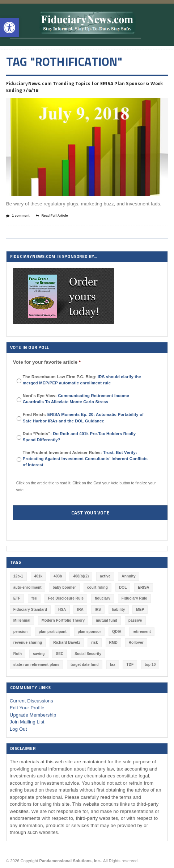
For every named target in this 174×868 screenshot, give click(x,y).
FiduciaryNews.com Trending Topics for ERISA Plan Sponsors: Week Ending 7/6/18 (84, 87)
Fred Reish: (83, 418)
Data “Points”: (79, 437)
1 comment (18, 216)
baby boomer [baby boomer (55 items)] (64, 587)
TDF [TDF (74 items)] (130, 665)
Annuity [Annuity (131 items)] (128, 576)
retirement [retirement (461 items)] (142, 632)
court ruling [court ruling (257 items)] (97, 587)
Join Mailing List (27, 722)
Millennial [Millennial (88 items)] (22, 620)
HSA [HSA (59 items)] (62, 610)
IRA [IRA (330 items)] (80, 610)
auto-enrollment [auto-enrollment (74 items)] (27, 587)
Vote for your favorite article (47, 362)
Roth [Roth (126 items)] (18, 654)
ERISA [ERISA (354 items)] (143, 587)
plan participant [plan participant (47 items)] (53, 632)
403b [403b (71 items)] (58, 576)
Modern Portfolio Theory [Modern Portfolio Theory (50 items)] (63, 620)
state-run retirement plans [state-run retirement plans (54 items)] (36, 665)
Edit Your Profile (27, 708)
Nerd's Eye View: (76, 399)
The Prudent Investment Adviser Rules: (85, 459)
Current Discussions (31, 701)
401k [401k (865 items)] (39, 576)
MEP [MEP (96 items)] (140, 610)
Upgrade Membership (33, 715)
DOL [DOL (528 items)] (123, 587)
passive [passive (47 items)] (135, 620)
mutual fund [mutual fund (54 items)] (107, 620)
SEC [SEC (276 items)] (60, 654)
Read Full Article (52, 216)
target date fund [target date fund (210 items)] (85, 665)
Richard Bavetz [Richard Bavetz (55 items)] (67, 642)
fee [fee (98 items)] (34, 598)
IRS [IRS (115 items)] (98, 610)
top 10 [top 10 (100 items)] (150, 665)
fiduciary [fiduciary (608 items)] (103, 598)
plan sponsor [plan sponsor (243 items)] (90, 632)
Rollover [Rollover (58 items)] (136, 642)
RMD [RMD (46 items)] (113, 642)
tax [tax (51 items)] (113, 665)
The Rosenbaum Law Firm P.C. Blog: (82, 380)
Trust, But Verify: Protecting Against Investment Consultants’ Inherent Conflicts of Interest (85, 459)
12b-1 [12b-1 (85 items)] (18, 576)
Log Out (18, 729)
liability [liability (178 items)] (119, 610)
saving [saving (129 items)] (39, 654)
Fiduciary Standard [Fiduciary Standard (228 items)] (30, 610)
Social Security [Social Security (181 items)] (88, 654)
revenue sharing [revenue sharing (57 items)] (28, 642)
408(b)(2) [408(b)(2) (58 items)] (81, 576)
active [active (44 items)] (105, 576)
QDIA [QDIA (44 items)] (117, 632)
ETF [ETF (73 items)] (17, 598)
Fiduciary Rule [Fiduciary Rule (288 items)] (134, 598)
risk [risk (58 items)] (94, 642)
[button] (9, 28)
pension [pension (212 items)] (20, 632)
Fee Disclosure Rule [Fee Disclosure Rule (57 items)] (66, 598)
